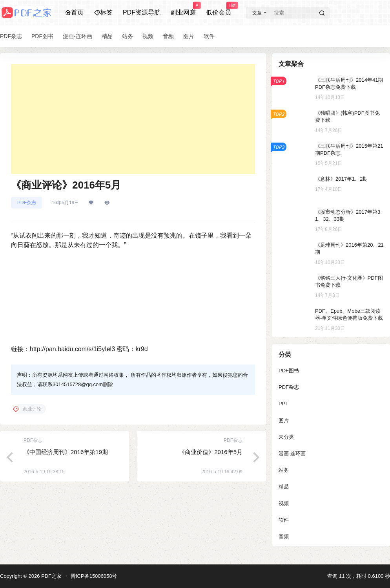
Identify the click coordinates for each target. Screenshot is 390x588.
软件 (284, 520)
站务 (284, 470)
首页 (74, 12)
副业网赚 (183, 9)
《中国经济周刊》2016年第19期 (66, 452)
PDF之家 (51, 576)
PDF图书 (289, 371)
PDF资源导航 (142, 12)
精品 (284, 486)
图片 (284, 420)
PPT (283, 404)
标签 (103, 12)
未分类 (286, 437)
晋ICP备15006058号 (94, 576)
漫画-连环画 (292, 453)
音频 (284, 536)
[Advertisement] (133, 119)
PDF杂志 (27, 203)
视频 (284, 503)
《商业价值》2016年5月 (211, 452)
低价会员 (219, 9)
